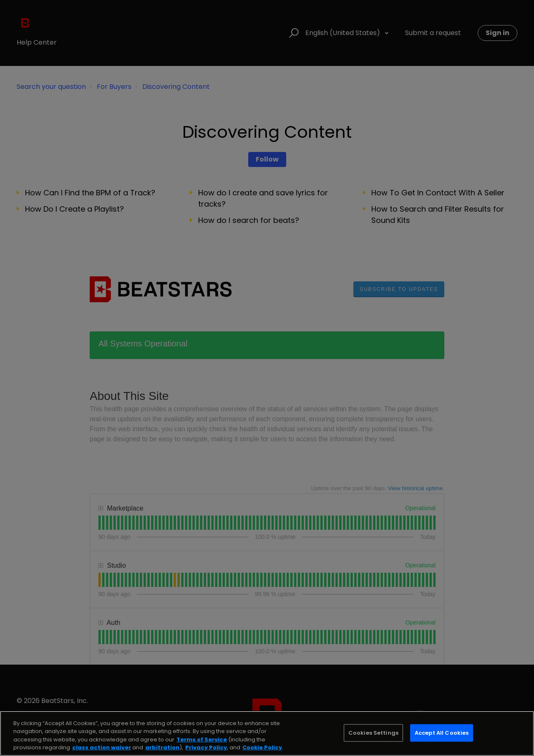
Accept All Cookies (442, 733)
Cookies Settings (373, 733)
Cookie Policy (262, 747)
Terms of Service (202, 740)
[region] (267, 733)
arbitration (162, 747)
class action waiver (102, 747)
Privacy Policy (206, 747)
